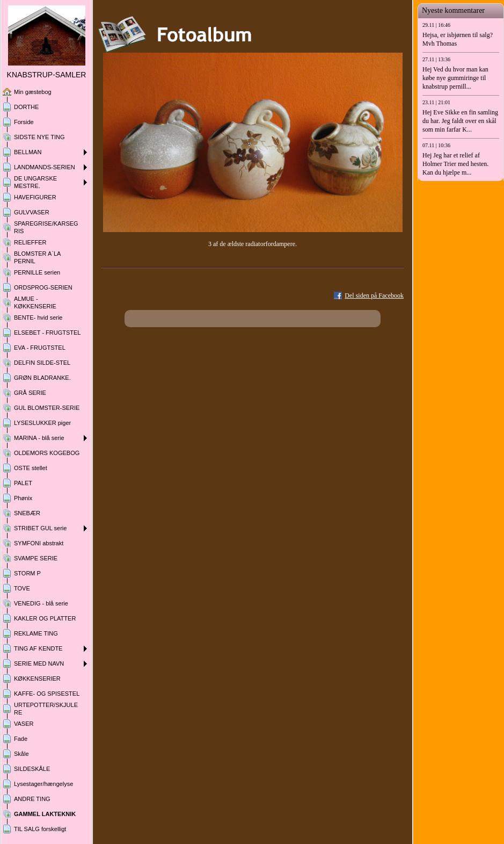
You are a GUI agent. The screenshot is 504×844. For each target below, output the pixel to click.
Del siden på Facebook (374, 295)
